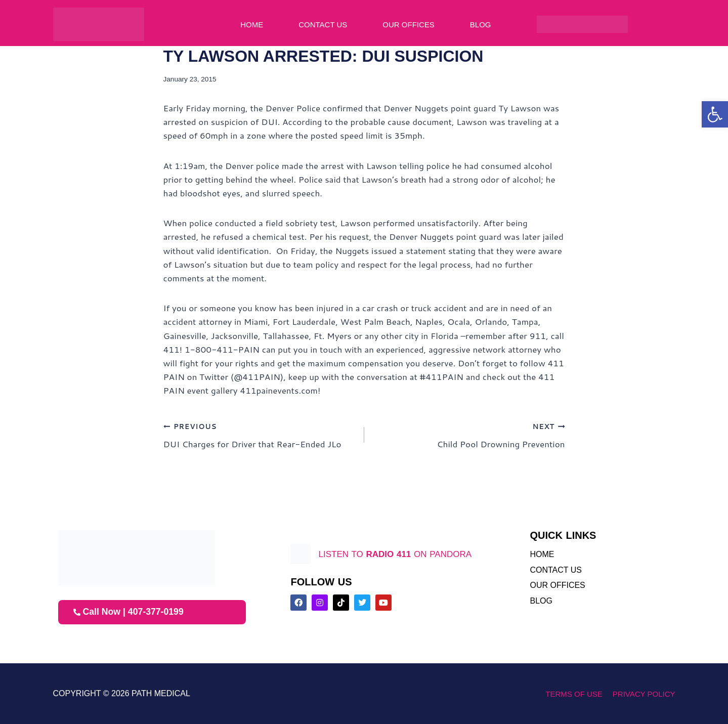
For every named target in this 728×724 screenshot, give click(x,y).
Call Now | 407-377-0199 (130, 612)
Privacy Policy (644, 694)
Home (252, 25)
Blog (481, 25)
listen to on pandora (395, 554)
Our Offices (409, 25)
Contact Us (323, 25)
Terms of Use (574, 694)
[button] (715, 114)
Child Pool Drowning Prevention (469, 434)
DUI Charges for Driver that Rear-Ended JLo (260, 434)
